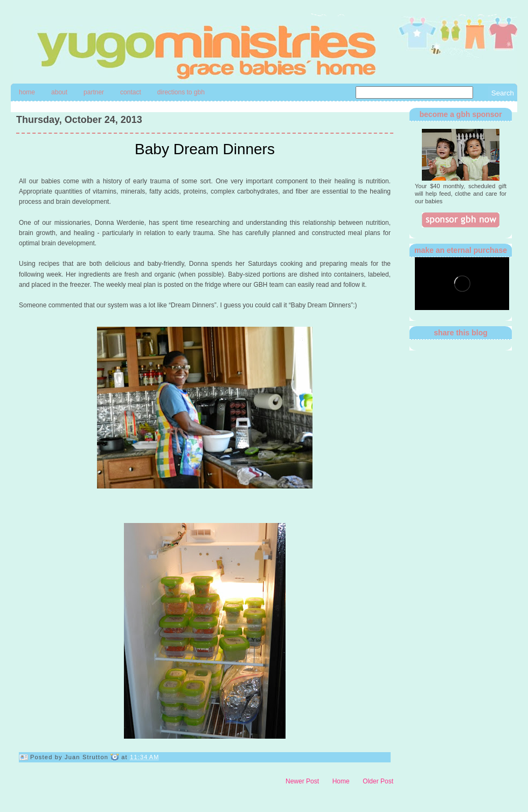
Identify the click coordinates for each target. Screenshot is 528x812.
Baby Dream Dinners (205, 149)
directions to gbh (181, 92)
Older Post (378, 781)
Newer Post (302, 781)
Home (27, 92)
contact (131, 92)
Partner (94, 92)
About (59, 92)
